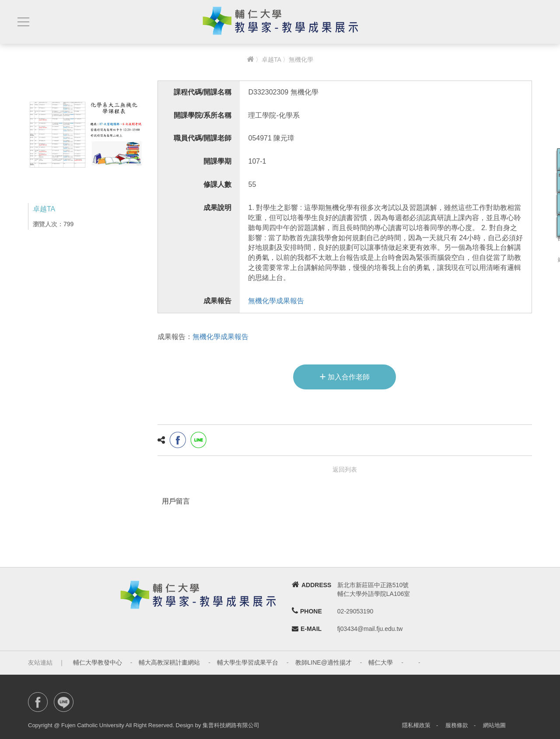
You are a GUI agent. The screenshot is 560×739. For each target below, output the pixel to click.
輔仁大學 (381, 662)
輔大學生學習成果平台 (248, 662)
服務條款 (457, 725)
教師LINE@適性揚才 (324, 662)
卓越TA (271, 60)
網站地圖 (494, 725)
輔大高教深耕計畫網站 (169, 662)
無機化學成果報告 (276, 301)
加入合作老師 (345, 376)
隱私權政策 (416, 725)
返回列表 (345, 469)
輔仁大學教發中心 (98, 662)
